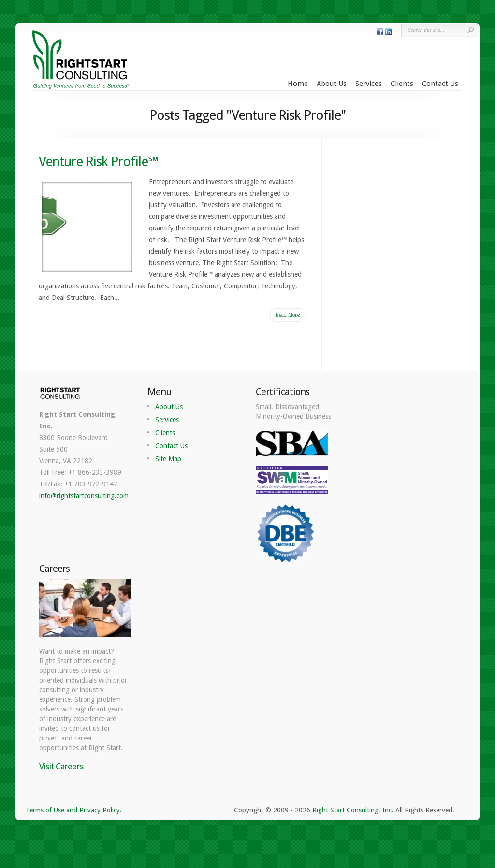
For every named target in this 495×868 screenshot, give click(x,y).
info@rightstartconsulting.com (84, 496)
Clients (402, 84)
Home (298, 84)
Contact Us (440, 84)
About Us (332, 84)
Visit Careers (61, 766)
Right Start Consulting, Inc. (353, 810)
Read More (288, 315)
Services (369, 84)
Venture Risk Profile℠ (99, 162)
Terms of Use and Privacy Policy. (74, 810)
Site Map (168, 459)
